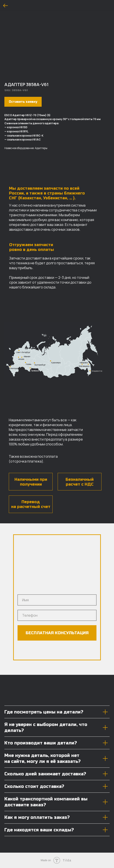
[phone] (57, 615)
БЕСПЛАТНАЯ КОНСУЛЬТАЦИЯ (57, 633)
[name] (57, 600)
